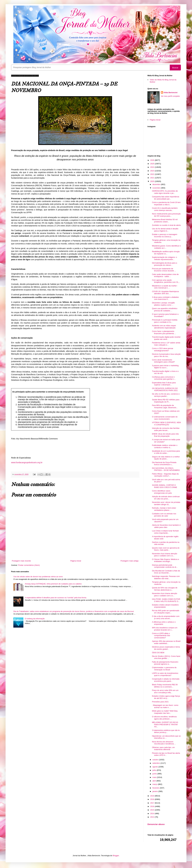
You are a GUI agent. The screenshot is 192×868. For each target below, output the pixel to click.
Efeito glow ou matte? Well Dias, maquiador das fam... (165, 712)
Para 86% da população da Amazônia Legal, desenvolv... (165, 406)
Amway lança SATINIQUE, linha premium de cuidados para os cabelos (53, 584)
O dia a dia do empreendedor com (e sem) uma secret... (166, 617)
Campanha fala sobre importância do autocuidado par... (165, 198)
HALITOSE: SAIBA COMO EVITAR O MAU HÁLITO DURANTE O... (166, 600)
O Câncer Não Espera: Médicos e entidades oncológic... (165, 560)
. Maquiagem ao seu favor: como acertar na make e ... (165, 706)
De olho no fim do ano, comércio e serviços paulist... (166, 395)
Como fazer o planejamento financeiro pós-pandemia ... (164, 332)
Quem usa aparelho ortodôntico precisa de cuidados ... (165, 310)
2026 (153, 160)
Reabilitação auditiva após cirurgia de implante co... (166, 253)
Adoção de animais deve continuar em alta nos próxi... (166, 498)
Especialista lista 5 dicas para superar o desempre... (164, 384)
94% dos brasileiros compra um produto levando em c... (165, 629)
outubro (156, 760)
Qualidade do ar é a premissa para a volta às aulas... (166, 452)
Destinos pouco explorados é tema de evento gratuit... (166, 648)
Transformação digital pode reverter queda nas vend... (166, 338)
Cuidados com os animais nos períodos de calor (164, 515)
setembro (157, 763)
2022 (153, 174)
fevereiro (156, 788)
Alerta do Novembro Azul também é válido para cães (166, 526)
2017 (153, 803)
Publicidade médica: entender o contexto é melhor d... (165, 446)
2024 (153, 167)
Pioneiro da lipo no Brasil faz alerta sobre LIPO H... (166, 754)
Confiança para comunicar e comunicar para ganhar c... (164, 378)
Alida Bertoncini (171, 93)
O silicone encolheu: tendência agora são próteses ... (164, 718)
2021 (153, 178)
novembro (157, 188)
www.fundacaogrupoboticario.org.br (27, 462)
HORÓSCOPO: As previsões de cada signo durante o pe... (165, 192)
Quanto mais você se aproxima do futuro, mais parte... (166, 549)
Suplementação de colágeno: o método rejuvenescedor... (164, 258)
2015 (153, 810)
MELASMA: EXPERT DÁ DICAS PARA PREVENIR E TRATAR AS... (165, 724)
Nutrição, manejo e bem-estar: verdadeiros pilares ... (164, 509)
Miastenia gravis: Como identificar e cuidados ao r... (166, 247)
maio (155, 777)
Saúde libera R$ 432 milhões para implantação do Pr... (166, 401)
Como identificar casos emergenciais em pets (162, 492)
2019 (153, 796)
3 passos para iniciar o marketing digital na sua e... (165, 367)
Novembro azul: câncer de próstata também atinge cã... (166, 503)
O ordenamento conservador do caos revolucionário (165, 418)
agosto (155, 767)
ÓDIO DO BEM (158, 653)
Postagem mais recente (21, 561)
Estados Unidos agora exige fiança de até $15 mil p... (166, 697)
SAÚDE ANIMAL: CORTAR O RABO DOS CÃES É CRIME (164, 486)
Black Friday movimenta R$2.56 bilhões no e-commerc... (165, 686)
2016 (153, 806)
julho (155, 770)
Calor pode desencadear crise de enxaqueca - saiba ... (165, 275)
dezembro (157, 184)
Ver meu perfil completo (170, 96)
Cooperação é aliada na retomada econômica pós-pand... (166, 680)
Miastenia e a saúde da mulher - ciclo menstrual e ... (165, 287)
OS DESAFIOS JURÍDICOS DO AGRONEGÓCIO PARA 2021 (165, 389)
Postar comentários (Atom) (29, 565)
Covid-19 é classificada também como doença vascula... (165, 209)
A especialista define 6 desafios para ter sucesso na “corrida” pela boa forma (56, 598)
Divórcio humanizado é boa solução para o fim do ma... (166, 355)
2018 (153, 799)
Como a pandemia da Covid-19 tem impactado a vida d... (166, 203)
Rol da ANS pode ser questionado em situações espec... (166, 612)
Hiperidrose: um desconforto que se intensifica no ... (166, 737)
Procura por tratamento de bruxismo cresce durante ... (164, 270)
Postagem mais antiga (129, 561)
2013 (153, 817)
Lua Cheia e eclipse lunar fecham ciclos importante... (165, 532)
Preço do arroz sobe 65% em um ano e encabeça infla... (165, 691)
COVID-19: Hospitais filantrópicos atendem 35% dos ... (165, 293)
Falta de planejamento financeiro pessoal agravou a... (165, 663)
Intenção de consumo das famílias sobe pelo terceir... (166, 429)
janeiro (155, 791)
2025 (153, 164)
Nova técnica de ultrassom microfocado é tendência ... (164, 743)
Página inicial (76, 561)
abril (154, 781)
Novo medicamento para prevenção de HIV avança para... (166, 215)
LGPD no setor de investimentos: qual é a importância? (165, 674)
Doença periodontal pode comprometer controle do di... (165, 566)
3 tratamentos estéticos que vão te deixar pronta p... (166, 731)
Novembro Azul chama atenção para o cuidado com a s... (165, 555)
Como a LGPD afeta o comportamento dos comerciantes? (161, 636)
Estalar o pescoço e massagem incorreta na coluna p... (165, 235)
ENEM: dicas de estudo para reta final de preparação (165, 435)
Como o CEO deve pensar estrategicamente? (163, 349)
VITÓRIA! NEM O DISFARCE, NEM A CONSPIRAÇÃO (166, 424)
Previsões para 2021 (160, 702)
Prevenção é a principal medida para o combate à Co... (165, 321)
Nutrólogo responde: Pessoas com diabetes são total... (166, 577)
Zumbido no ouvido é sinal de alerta (166, 225)
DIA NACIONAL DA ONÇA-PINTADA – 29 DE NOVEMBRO (166, 469)
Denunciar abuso (156, 824)
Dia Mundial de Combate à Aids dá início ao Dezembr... (166, 572)
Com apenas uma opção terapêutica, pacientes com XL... (166, 281)
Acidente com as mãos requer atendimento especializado (164, 327)
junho (155, 774)
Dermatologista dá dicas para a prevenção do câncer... (164, 264)
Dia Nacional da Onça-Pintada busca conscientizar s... (164, 464)
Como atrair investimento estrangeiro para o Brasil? (163, 361)
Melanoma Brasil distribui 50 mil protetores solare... (165, 221)
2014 (153, 813)
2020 (153, 181)
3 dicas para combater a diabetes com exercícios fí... (165, 298)
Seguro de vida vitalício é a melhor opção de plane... (166, 458)
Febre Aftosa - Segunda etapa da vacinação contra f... (165, 475)
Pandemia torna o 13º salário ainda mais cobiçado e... (166, 344)
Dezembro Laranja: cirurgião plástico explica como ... (163, 304)
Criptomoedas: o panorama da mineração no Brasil (164, 669)
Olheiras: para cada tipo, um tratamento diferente (163, 748)
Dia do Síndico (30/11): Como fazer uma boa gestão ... (166, 657)
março (155, 784)
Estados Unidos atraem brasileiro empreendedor (165, 606)
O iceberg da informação (35, 619)
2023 (153, 171)
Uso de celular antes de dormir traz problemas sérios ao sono (38, 577)
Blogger (116, 856)
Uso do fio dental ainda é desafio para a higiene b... (165, 230)
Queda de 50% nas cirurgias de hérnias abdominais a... (165, 589)
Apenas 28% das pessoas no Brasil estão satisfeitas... (166, 642)
